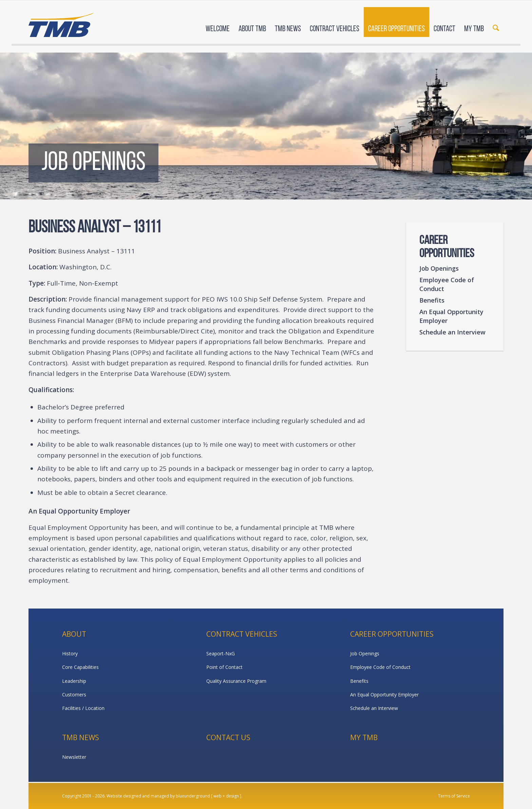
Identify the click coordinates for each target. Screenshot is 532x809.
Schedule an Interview (452, 332)
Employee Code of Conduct (447, 284)
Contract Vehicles (242, 634)
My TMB (364, 737)
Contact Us (228, 737)
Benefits (432, 300)
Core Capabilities (80, 667)
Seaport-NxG (221, 653)
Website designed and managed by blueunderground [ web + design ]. (174, 796)
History (70, 653)
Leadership (74, 681)
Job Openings (439, 268)
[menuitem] (218, 23)
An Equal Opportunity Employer (451, 316)
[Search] (496, 23)
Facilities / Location (83, 708)
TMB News (81, 737)
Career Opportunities (392, 634)
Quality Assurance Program (236, 681)
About (74, 634)
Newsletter (74, 757)
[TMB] (61, 22)
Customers (74, 695)
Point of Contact (224, 667)
